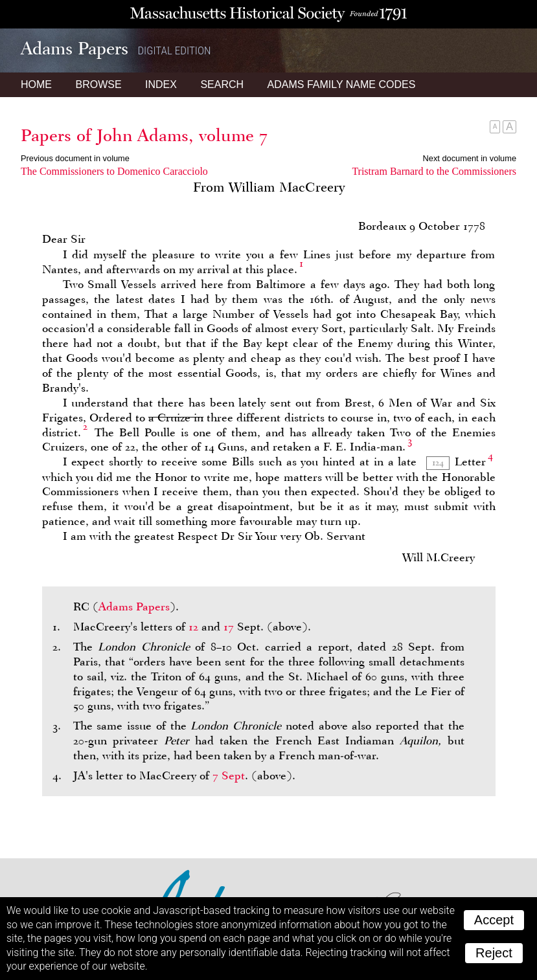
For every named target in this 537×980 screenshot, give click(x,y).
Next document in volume (470, 158)
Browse (98, 84)
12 (193, 627)
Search (222, 84)
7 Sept (229, 775)
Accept (494, 920)
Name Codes (342, 84)
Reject (494, 953)
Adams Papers (134, 607)
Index (161, 84)
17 (229, 627)
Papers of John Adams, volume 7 (144, 135)
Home (36, 84)
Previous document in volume (75, 158)
